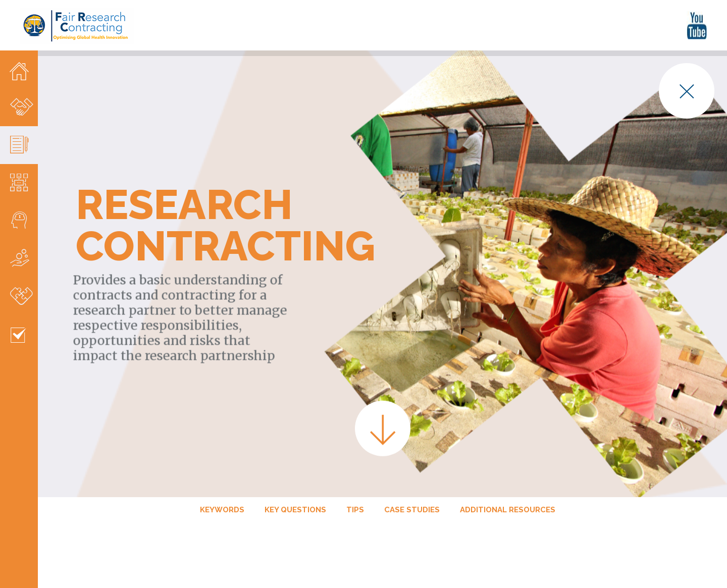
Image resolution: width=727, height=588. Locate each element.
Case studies (412, 487)
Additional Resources (508, 487)
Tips (355, 487)
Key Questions (295, 487)
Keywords (222, 487)
